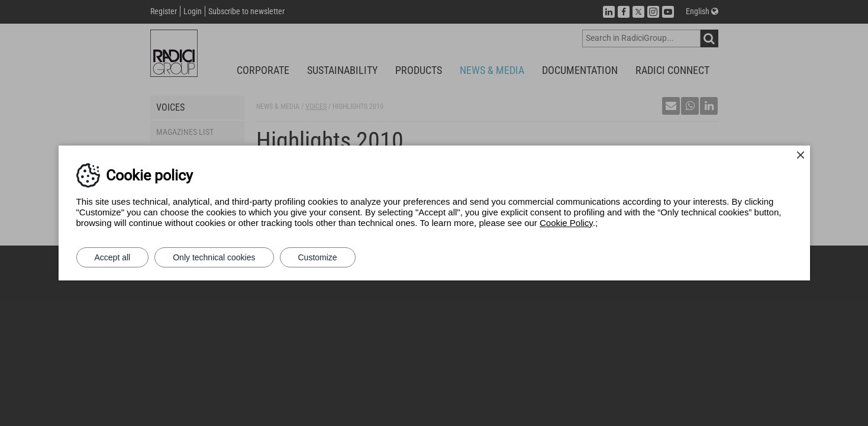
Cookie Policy (566, 223)
